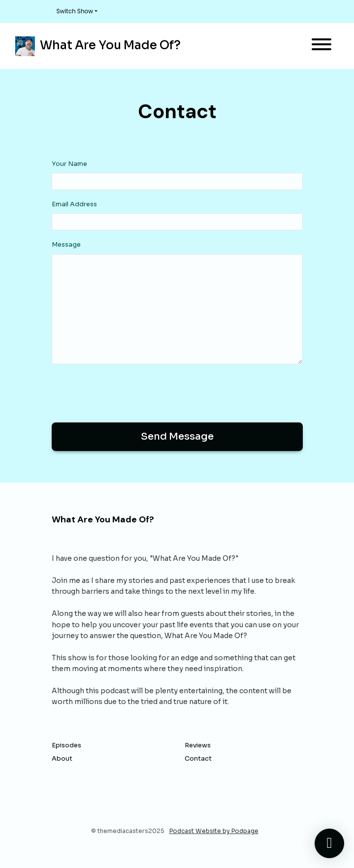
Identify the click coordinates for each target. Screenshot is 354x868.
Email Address (74, 204)
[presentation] (127, 391)
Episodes (66, 745)
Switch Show (75, 11)
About (62, 759)
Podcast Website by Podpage (214, 831)
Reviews (198, 745)
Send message (177, 436)
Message (66, 245)
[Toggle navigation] (322, 46)
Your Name (69, 164)
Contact (198, 759)
